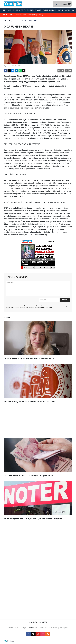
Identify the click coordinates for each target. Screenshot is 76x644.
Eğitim (45, 10)
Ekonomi (53, 10)
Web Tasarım (53, 628)
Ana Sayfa (8, 21)
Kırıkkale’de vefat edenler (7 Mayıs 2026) (29, 15)
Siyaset (38, 10)
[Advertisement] (38, 421)
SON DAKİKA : (8, 15)
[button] (63, 71)
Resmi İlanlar (12, 10)
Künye (17, 628)
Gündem (30, 10)
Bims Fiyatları (64, 628)
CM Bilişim (10, 641)
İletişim (24, 628)
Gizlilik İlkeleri (33, 628)
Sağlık (61, 10)
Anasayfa (10, 628)
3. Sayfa (22, 10)
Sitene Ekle (43, 628)
